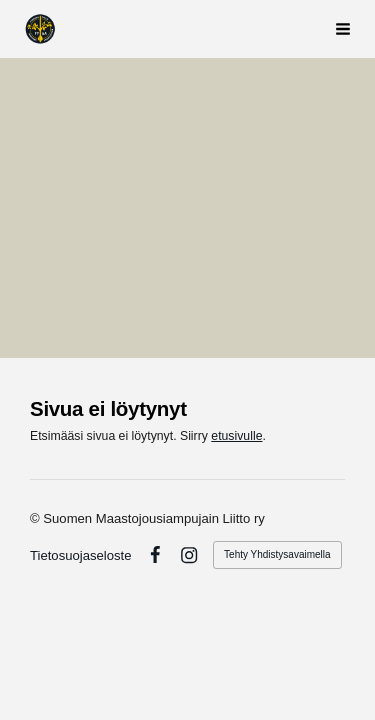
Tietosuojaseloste (81, 555)
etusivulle (236, 436)
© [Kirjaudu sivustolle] (36, 518)
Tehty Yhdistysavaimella (277, 554)
